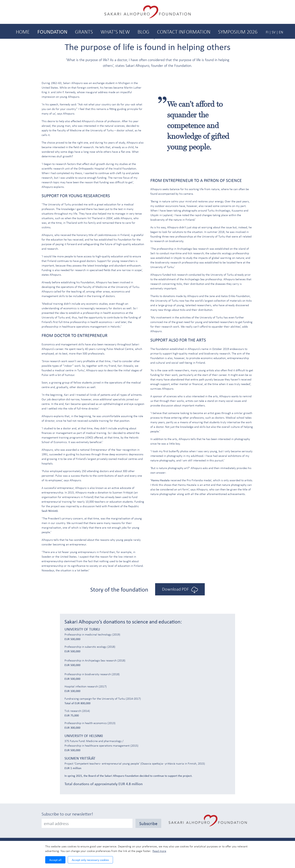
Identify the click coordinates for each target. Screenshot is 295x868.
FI (267, 32)
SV (274, 32)
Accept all (55, 860)
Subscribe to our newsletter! (67, 814)
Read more (159, 851)
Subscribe (148, 823)
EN (281, 32)
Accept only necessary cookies (90, 860)
